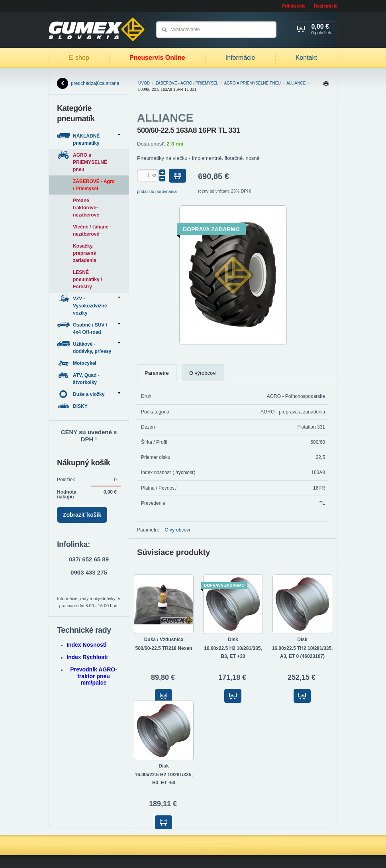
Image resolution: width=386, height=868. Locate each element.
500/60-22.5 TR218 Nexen (164, 648)
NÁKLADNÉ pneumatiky (89, 139)
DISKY (73, 406)
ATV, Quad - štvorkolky (78, 378)
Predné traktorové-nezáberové (86, 208)
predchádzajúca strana (88, 83)
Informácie (240, 58)
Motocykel (77, 363)
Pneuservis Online (157, 58)
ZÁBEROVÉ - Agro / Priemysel (187, 83)
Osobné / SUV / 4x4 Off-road (89, 328)
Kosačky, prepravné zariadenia (85, 253)
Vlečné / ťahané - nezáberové (92, 230)
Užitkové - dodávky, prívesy (89, 347)
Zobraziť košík (82, 515)
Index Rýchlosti (89, 657)
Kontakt (306, 58)
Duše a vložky (89, 394)
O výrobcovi (203, 373)
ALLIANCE (296, 83)
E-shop (79, 58)
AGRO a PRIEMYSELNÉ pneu (252, 83)
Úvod (144, 83)
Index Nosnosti (89, 645)
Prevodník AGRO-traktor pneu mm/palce (94, 676)
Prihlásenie (294, 6)
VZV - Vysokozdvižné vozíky (89, 305)
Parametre (157, 373)
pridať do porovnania (157, 191)
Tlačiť (326, 86)
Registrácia (326, 6)
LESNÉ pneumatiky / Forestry (87, 279)
